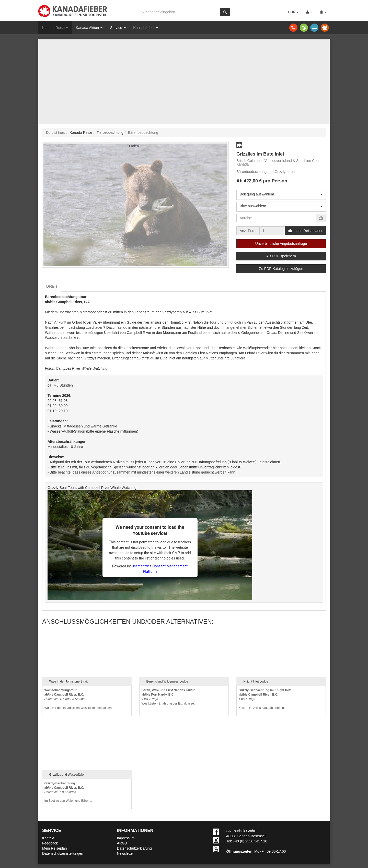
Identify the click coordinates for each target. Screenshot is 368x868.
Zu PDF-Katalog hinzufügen (281, 269)
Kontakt (48, 838)
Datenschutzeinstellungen (63, 853)
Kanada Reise (55, 28)
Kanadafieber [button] (146, 28)
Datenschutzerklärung (134, 848)
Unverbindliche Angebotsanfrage (281, 244)
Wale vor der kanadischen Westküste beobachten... (79, 699)
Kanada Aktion (89, 28)
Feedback (50, 843)
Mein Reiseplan (55, 848)
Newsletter (125, 853)
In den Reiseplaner (305, 231)
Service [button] (118, 28)
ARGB (122, 843)
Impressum (126, 838)
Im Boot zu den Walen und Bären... (68, 792)
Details (52, 286)
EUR (293, 12)
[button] (239, 145)
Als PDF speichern (281, 256)
